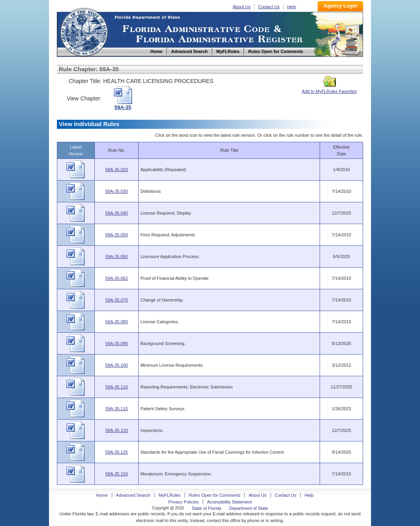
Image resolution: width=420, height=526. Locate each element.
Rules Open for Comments (215, 495)
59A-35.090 (117, 343)
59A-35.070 (117, 300)
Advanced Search (133, 495)
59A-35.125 (117, 452)
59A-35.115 (117, 409)
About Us (242, 7)
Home (84, 31)
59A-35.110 (117, 387)
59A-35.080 (117, 322)
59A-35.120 (117, 430)
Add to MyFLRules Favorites (329, 89)
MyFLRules (170, 495)
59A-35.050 (117, 235)
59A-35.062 (117, 278)
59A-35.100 (117, 365)
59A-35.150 (117, 474)
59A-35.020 (117, 170)
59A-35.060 (117, 256)
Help (292, 7)
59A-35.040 (117, 213)
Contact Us (269, 7)
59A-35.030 (117, 191)
